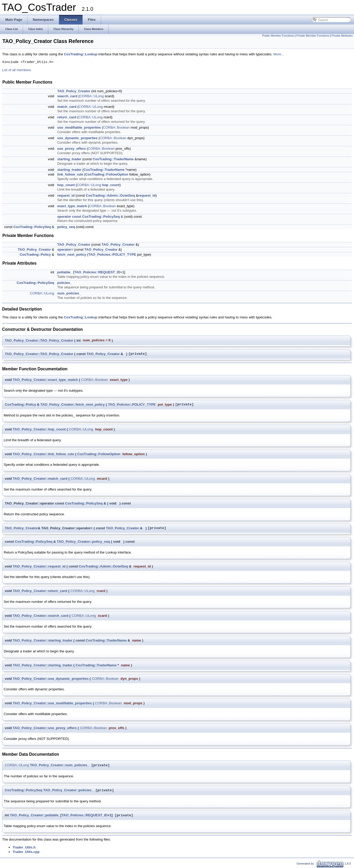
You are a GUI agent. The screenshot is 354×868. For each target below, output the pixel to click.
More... (279, 54)
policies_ (65, 283)
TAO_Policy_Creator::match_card (40, 479)
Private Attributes (342, 36)
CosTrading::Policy (35, 254)
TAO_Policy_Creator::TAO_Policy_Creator (39, 340)
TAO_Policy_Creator (74, 91)
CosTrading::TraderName (113, 159)
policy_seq (66, 227)
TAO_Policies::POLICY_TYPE (112, 254)
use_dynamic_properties (77, 138)
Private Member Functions (313, 36)
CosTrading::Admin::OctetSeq (110, 195)
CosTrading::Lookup (81, 54)
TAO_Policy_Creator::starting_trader (42, 640)
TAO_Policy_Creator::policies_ (68, 790)
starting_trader (69, 159)
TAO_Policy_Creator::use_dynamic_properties (51, 679)
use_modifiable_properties (79, 127)
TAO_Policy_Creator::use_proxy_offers (45, 728)
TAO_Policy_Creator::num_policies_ (59, 765)
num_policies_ (69, 293)
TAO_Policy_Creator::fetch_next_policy (73, 404)
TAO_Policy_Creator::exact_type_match (45, 380)
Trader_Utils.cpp (26, 852)
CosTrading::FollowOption (107, 174)
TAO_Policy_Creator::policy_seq (83, 542)
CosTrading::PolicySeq (32, 227)
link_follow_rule (70, 174)
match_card (67, 107)
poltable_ (65, 272)
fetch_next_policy (72, 254)
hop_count (66, 185)
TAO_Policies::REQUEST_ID (97, 272)
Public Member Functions (278, 36)
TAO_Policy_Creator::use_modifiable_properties (52, 703)
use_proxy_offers (71, 149)
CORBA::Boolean (116, 127)
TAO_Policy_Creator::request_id (39, 566)
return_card (67, 117)
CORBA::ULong (92, 96)
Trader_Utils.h (24, 847)
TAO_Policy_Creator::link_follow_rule (43, 454)
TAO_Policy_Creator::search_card (40, 616)
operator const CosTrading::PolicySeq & (90, 217)
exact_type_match (72, 206)
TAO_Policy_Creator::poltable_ (35, 815)
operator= (65, 249)
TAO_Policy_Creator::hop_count (39, 429)
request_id (66, 195)
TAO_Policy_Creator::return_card (40, 591)
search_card (67, 96)
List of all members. (17, 70)
